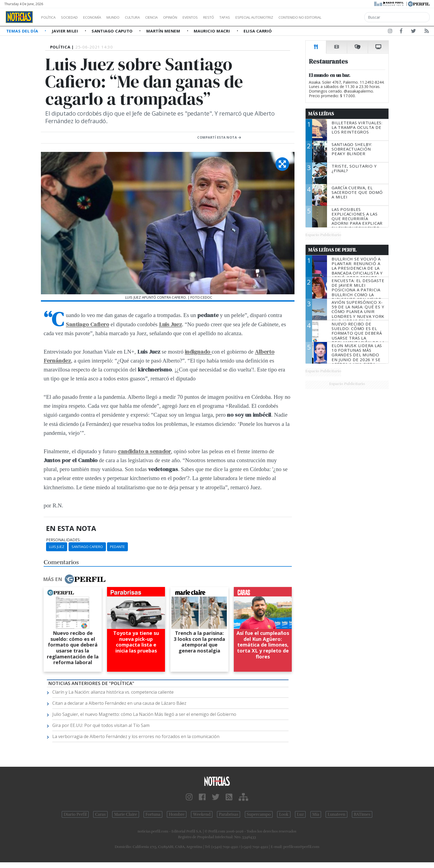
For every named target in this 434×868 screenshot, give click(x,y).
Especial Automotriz (290, 17)
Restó (237, 17)
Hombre (177, 814)
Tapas (255, 17)
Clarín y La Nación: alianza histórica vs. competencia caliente (113, 692)
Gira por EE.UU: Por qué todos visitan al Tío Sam (101, 725)
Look (284, 814)
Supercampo (259, 814)
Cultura (148, 17)
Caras (100, 814)
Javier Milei (66, 31)
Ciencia (170, 17)
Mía (316, 814)
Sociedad (75, 17)
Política (50, 17)
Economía (101, 17)
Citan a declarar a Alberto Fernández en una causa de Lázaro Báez (119, 703)
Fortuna (153, 814)
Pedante (117, 547)
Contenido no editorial (346, 17)
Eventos (216, 17)
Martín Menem (164, 31)
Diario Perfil (75, 814)
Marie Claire (126, 814)
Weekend (202, 814)
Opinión (192, 17)
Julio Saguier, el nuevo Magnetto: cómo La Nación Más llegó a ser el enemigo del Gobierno (144, 714)
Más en (74, 579)
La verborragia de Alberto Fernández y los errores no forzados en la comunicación (136, 736)
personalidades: (63, 540)
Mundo (125, 17)
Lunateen (336, 814)
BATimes (362, 814)
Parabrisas (229, 814)
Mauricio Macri (213, 31)
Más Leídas (321, 114)
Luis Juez (57, 547)
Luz (300, 814)
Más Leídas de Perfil (332, 250)
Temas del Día (23, 31)
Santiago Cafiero (87, 547)
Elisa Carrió (258, 31)
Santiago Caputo (113, 31)
